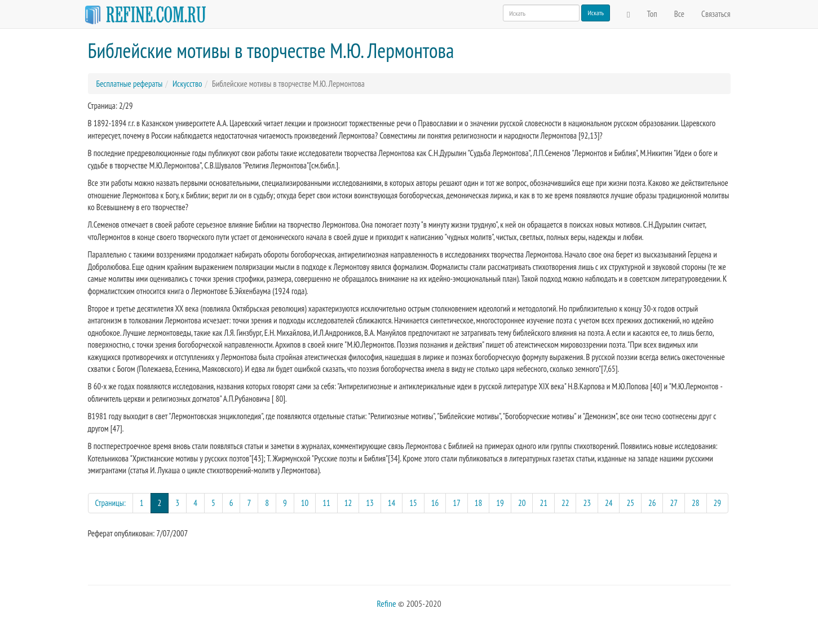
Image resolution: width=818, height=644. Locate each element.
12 (348, 503)
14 (392, 503)
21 (543, 503)
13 (370, 503)
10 (305, 503)
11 (326, 503)
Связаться (716, 14)
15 (413, 503)
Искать (596, 13)
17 (457, 503)
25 (630, 503)
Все (679, 14)
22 (565, 503)
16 (435, 503)
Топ (652, 14)
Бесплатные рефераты (130, 84)
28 (696, 503)
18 (479, 503)
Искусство (187, 84)
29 (718, 503)
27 (674, 503)
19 (500, 503)
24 (609, 503)
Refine (386, 603)
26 (652, 503)
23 (587, 503)
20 (522, 503)
